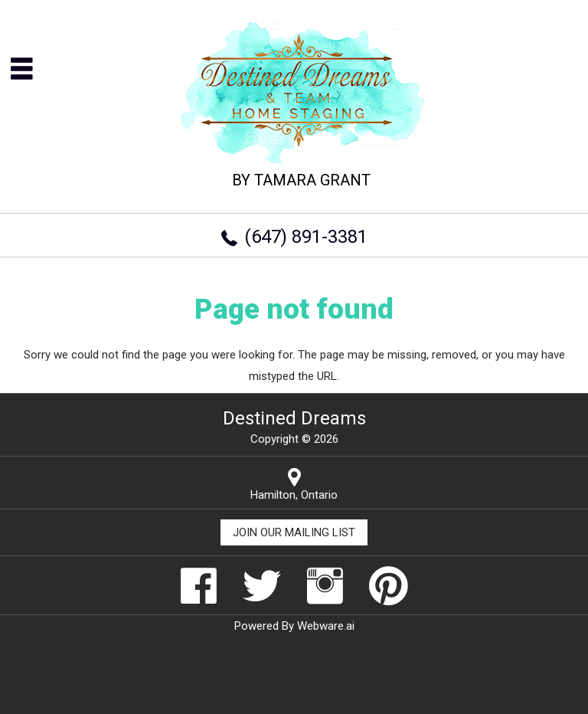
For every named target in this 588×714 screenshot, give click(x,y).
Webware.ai (326, 626)
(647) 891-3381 (306, 237)
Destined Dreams (294, 418)
